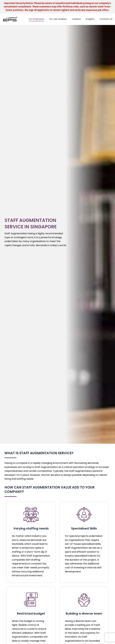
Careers (76, 19)
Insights (90, 19)
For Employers (37, 19)
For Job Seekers (58, 19)
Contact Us (106, 19)
